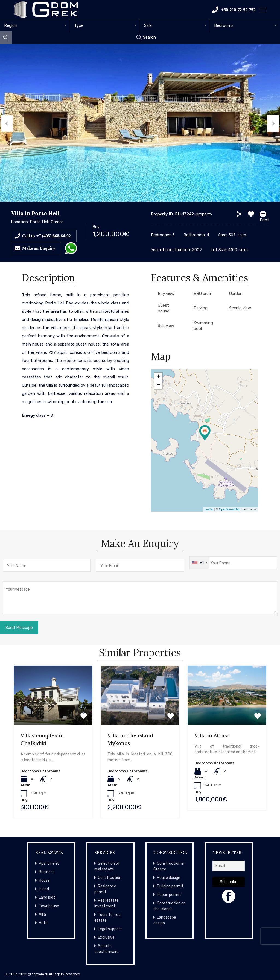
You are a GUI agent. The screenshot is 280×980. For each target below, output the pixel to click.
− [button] (158, 385)
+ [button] (158, 377)
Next (274, 123)
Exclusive (106, 937)
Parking (201, 308)
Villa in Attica (212, 735)
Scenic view (240, 308)
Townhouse (49, 906)
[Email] (229, 866)
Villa (42, 914)
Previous (6, 123)
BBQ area (202, 294)
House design (169, 878)
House (44, 880)
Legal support (110, 929)
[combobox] (35, 25)
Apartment (49, 863)
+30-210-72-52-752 (234, 10)
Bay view (166, 294)
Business (47, 872)
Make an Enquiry (39, 248)
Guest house (164, 308)
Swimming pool (203, 326)
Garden (236, 294)
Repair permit (169, 895)
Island (44, 889)
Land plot (47, 897)
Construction (110, 878)
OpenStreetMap (230, 509)
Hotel (44, 923)
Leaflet (209, 509)
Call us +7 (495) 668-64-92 (46, 236)
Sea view (166, 326)
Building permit (170, 886)
